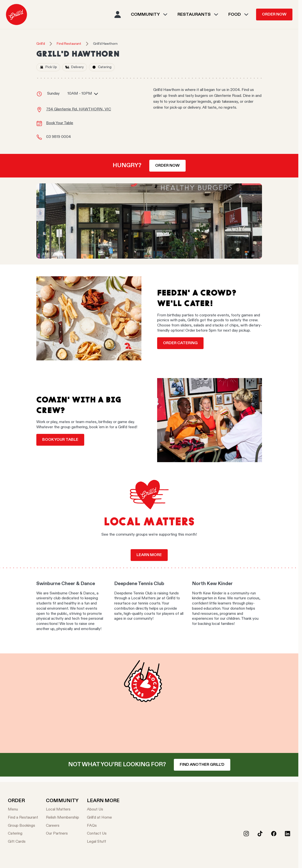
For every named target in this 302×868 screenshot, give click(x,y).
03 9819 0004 (59, 137)
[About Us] (103, 810)
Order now (167, 166)
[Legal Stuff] (103, 842)
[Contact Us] (103, 834)
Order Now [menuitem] (274, 15)
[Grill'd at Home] (103, 818)
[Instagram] (246, 834)
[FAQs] (103, 826)
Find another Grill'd (202, 765)
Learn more (149, 555)
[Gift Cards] (23, 842)
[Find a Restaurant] (23, 818)
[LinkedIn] (288, 834)
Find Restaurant (69, 44)
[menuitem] (16, 15)
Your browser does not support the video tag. (149, 703)
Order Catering (180, 343)
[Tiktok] (260, 834)
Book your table (60, 440)
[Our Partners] (62, 834)
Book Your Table (60, 123)
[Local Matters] (62, 810)
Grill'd (41, 44)
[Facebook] (274, 834)
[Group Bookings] (23, 826)
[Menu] (23, 810)
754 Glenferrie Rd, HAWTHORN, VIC (79, 109)
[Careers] (62, 826)
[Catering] (23, 834)
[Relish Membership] (62, 818)
